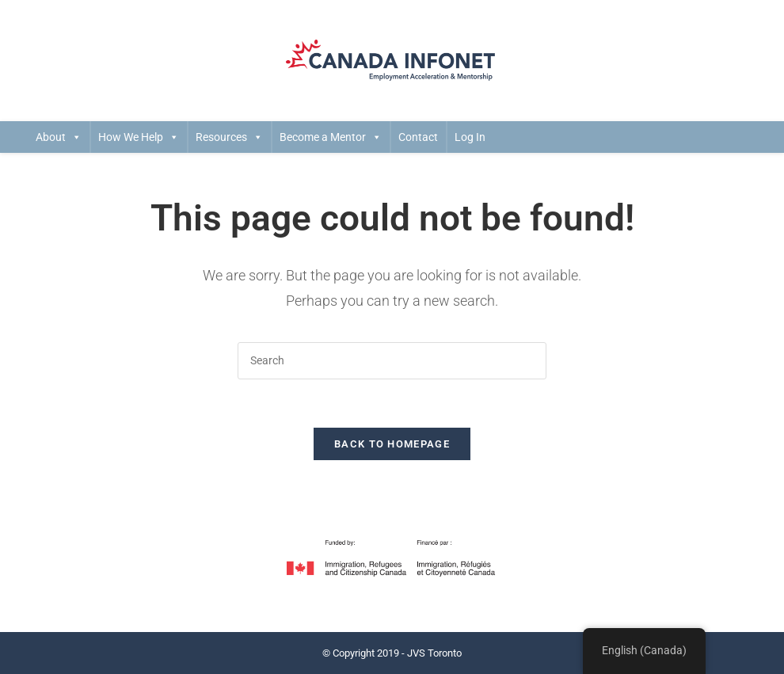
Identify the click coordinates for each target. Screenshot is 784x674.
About (59, 137)
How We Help (139, 137)
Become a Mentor (331, 137)
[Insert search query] (392, 361)
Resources (229, 137)
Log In (470, 137)
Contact (418, 137)
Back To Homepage (392, 444)
